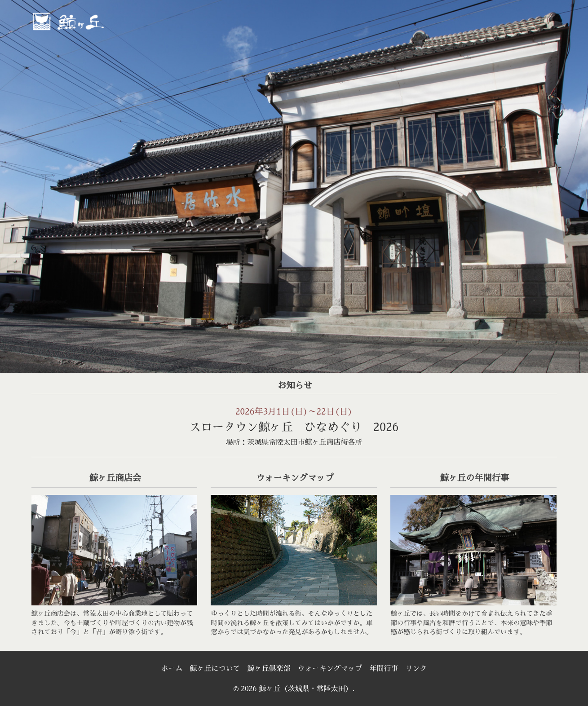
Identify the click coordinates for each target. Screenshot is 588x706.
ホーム (172, 669)
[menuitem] (279, 24)
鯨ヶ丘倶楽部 (269, 669)
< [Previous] (16, 184)
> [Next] (572, 184)
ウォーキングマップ (330, 669)
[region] (294, 186)
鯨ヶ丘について (215, 669)
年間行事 (384, 669)
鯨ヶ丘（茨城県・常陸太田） (88, 21)
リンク (416, 669)
